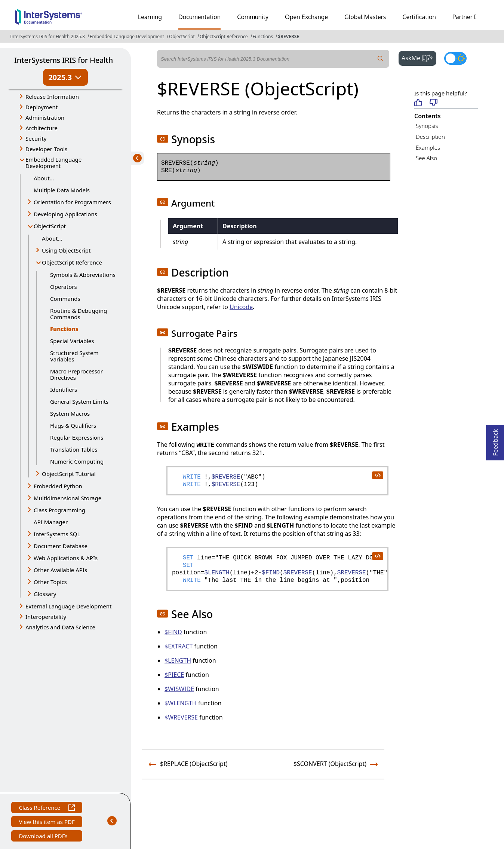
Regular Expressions (77, 437)
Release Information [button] (52, 97)
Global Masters (365, 17)
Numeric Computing (77, 461)
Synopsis (427, 126)
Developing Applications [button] (65, 214)
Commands (65, 299)
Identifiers (64, 390)
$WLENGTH (181, 703)
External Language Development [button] (68, 606)
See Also (426, 158)
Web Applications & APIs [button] (66, 558)
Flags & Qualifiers (73, 425)
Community (253, 17)
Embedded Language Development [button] (53, 163)
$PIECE (174, 675)
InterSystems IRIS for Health (64, 60)
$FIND (173, 632)
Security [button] (36, 138)
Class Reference (47, 808)
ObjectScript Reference (224, 36)
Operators (64, 287)
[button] (163, 139)
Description (430, 137)
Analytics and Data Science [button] (60, 627)
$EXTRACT (179, 646)
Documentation (199, 17)
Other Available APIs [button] (60, 570)
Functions (263, 36)
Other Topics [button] (50, 582)
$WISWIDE (179, 689)
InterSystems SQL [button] (57, 534)
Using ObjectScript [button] (66, 250)
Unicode (241, 307)
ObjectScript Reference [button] (72, 262)
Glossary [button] (45, 594)
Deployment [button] (42, 107)
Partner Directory (476, 17)
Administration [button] (45, 117)
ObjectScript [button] (50, 226)
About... (44, 178)
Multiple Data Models (62, 190)
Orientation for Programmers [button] (72, 202)
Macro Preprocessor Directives (76, 374)
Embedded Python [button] (58, 486)
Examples (428, 147)
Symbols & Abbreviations (83, 275)
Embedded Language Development (127, 36)
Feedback (495, 440)
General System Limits (79, 401)
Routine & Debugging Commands (79, 314)
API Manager (51, 522)
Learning (150, 17)
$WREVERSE (181, 717)
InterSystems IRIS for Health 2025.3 (47, 36)
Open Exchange (306, 17)
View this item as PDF (47, 823)
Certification (419, 17)
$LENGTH (178, 660)
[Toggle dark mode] (455, 58)
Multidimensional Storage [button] (67, 498)
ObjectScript (182, 36)
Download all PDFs (44, 837)
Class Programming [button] (59, 510)
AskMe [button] (419, 57)
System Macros (70, 413)
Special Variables (72, 341)
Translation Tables (74, 449)
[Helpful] (418, 103)
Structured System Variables (74, 356)
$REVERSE (288, 36)
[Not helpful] (434, 103)
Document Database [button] (61, 546)
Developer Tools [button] (46, 149)
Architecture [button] (42, 128)
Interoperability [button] (46, 617)
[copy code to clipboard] (377, 475)
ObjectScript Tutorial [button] (69, 474)
